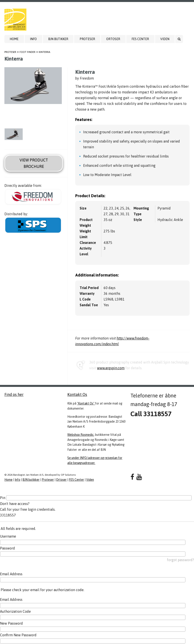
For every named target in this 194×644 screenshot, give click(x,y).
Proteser (87, 39)
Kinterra (44, 52)
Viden (165, 39)
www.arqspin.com (111, 368)
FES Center (140, 39)
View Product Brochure (34, 163)
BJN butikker (58, 39)
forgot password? (180, 560)
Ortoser (113, 39)
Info (33, 39)
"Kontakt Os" (86, 403)
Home (14, 39)
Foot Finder (27, 52)
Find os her (14, 394)
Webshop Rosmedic (81, 435)
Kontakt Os (77, 394)
